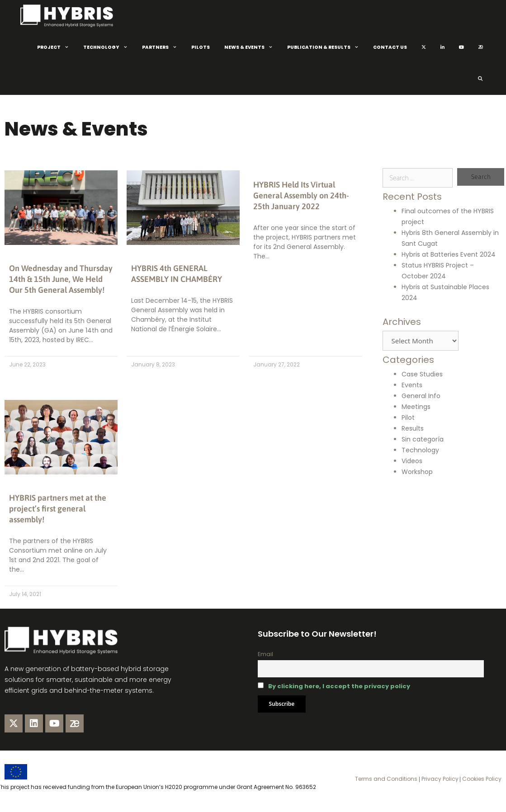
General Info (421, 396)
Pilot (408, 418)
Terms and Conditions (386, 779)
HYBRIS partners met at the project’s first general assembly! (58, 509)
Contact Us (390, 47)
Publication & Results (326, 47)
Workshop (417, 472)
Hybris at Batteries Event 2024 (449, 254)
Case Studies (422, 374)
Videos (412, 461)
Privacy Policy (439, 779)
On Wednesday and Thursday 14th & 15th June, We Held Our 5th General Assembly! (61, 279)
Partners (163, 47)
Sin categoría (423, 439)
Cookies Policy (481, 779)
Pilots (201, 47)
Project (57, 47)
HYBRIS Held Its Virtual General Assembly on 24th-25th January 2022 (301, 195)
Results (413, 428)
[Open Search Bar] (480, 79)
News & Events (252, 47)
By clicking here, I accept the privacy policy (339, 686)
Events (412, 385)
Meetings (416, 407)
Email (265, 654)
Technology (109, 47)
